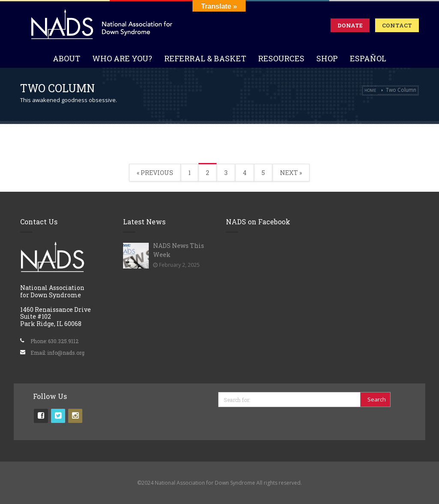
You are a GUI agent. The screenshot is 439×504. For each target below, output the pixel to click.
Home (370, 90)
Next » (291, 173)
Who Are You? (122, 58)
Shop (327, 58)
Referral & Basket (205, 58)
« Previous (155, 173)
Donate (350, 25)
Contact (397, 25)
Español (368, 58)
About (66, 58)
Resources (281, 58)
